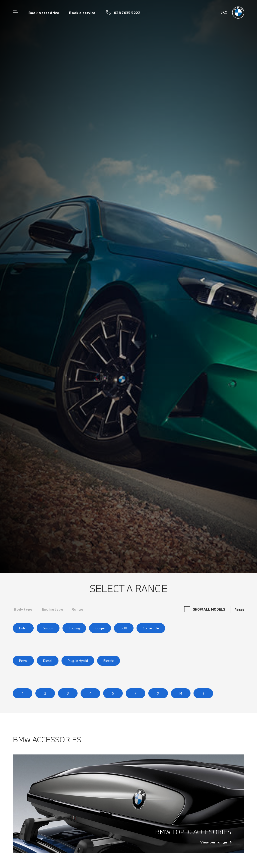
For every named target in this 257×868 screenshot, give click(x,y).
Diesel (48, 661)
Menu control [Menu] (15, 13)
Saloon (48, 628)
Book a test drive (44, 13)
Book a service (82, 13)
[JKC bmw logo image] (233, 13)
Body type (23, 609)
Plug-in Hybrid (78, 661)
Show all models (205, 609)
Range (77, 609)
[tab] (23, 609)
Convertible (151, 628)
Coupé (100, 628)
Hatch (23, 628)
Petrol (23, 661)
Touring (74, 628)
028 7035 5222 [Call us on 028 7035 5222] (127, 13)
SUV (124, 628)
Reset (239, 610)
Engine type (52, 609)
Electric (109, 661)
